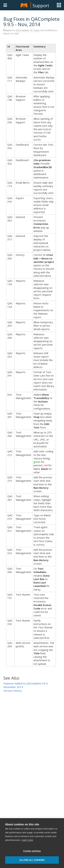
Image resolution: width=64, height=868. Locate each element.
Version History (13, 691)
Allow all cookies (32, 860)
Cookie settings (32, 851)
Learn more (27, 840)
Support (41, 6)
